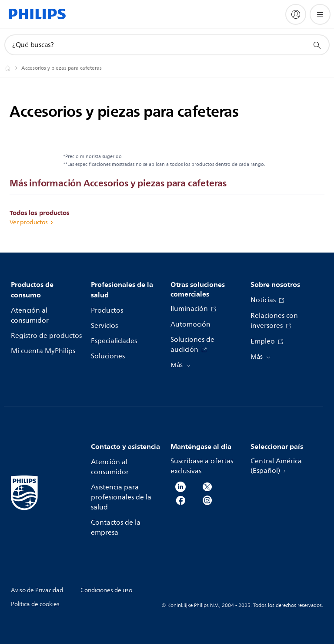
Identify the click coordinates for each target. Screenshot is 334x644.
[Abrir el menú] (320, 14)
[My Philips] (296, 14)
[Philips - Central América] (13, 68)
